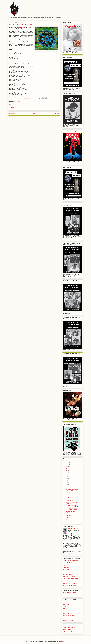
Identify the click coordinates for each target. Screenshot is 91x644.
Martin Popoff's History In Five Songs (72, 595)
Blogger (63, 641)
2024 (66, 463)
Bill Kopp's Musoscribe (68, 572)
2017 (66, 477)
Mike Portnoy (15, 100)
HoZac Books (66, 604)
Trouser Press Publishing (69, 602)
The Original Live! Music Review (71, 561)
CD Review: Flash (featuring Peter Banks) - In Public (72, 490)
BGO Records (67, 609)
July (67, 519)
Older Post (56, 114)
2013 (66, 484)
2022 (66, 467)
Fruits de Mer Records (68, 613)
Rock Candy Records (68, 620)
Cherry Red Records (68, 611)
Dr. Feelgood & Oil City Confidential (71, 512)
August (68, 517)
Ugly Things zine (67, 565)
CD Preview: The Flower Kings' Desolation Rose (72, 509)
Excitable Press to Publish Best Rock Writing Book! (72, 506)
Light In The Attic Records (69, 616)
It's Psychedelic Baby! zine (69, 576)
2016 (66, 479)
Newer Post (12, 114)
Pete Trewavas (27, 100)
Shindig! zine (66, 567)
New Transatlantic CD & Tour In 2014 (71, 500)
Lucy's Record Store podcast (70, 593)
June (67, 521)
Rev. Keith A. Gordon (74, 529)
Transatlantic (47, 100)
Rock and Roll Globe (68, 563)
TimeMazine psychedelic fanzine (71, 579)
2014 (66, 482)
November (69, 486)
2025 (66, 461)
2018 (66, 475)
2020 (66, 471)
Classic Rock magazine (69, 581)
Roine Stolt (37, 100)
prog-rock (32, 100)
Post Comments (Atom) (37, 118)
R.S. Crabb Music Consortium (70, 583)
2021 (66, 469)
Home (34, 114)
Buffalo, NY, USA (17, 101)
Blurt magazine (67, 570)
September (69, 515)
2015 (66, 480)
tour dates (42, 100)
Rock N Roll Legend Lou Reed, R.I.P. (71, 503)
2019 (66, 473)
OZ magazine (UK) (68, 632)
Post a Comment (15, 107)
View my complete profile (69, 554)
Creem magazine (67, 630)
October (68, 488)
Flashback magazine (68, 574)
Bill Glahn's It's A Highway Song (70, 586)
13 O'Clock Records (68, 607)
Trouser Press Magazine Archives (71, 627)
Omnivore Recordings (68, 618)
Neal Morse (21, 100)
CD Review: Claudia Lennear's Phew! (70, 493)
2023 (66, 465)
